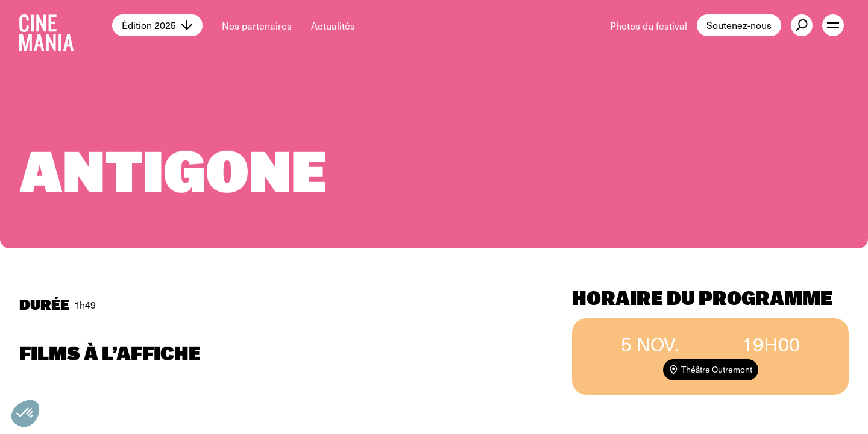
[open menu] (833, 25)
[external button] (802, 25)
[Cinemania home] (66, 25)
